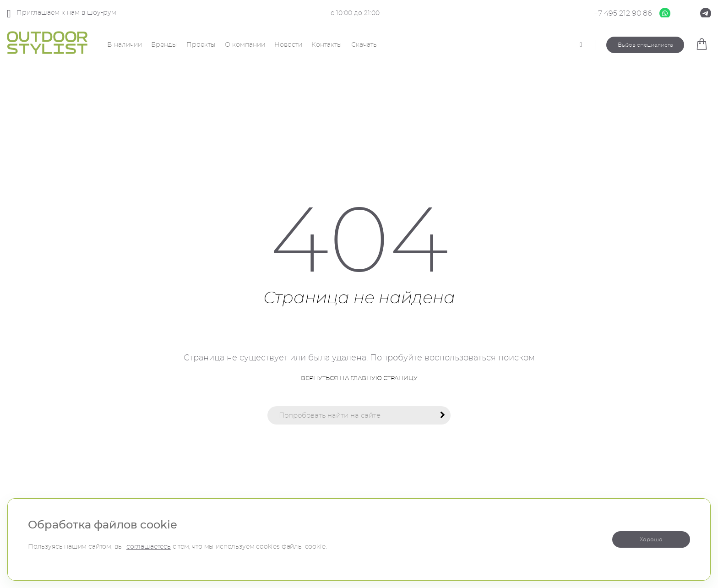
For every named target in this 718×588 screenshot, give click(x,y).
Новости (288, 45)
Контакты (327, 45)
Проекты (201, 45)
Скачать (364, 45)
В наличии (125, 45)
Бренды (164, 45)
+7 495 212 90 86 (623, 13)
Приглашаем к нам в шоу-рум (62, 14)
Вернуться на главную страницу (359, 378)
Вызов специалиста (645, 45)
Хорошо (651, 539)
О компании (245, 45)
